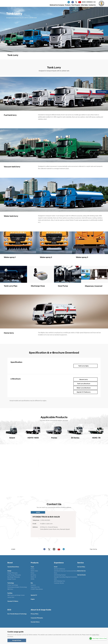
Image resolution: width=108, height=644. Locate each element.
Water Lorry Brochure (87, 388)
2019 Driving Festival (60, 575)
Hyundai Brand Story (13, 567)
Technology (11, 583)
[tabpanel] (18, 248)
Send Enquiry (102, 92)
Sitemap (40, 634)
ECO (95, 2)
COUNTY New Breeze (37, 589)
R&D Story (10, 589)
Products (68, 5)
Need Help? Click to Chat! (100, 638)
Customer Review (59, 583)
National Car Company (57, 5)
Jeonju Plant (11, 597)
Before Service (81, 571)
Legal (33, 634)
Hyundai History (35, 622)
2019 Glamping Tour (60, 581)
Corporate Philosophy (37, 618)
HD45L (33, 579)
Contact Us (92, 5)
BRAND (84, 2)
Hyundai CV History (13, 601)
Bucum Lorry (88, 379)
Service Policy (81, 567)
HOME (11, 549)
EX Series (33, 575)
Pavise (32, 573)
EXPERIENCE (90, 2)
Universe (33, 585)
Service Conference (60, 569)
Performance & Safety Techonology (17, 587)
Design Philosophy (13, 573)
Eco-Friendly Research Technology (17, 614)
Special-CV (34, 595)
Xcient (33, 569)
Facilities (10, 593)
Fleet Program (76, 5)
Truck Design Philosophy (14, 575)
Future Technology (13, 585)
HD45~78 (33, 577)
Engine (33, 599)
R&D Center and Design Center (16, 595)
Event (56, 567)
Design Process (12, 579)
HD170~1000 (34, 571)
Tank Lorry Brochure (87, 384)
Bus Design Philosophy (14, 577)
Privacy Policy (35, 614)
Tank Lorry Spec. (88, 366)
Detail (54, 480)
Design (9, 571)
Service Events (81, 575)
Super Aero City (35, 587)
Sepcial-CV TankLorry (87, 392)
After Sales (84, 5)
